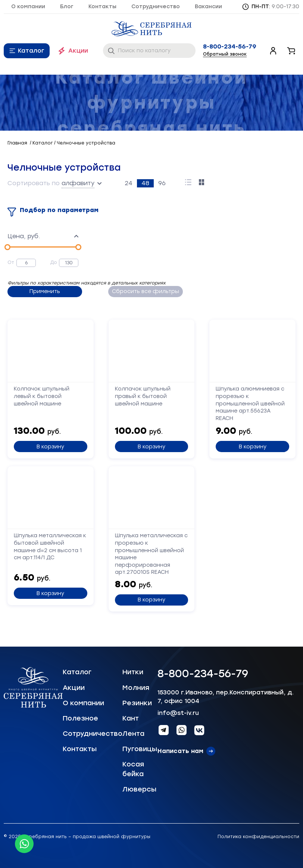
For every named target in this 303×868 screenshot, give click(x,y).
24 (129, 183)
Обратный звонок (225, 54)
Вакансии (208, 7)
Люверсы (139, 789)
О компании (28, 7)
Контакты (102, 7)
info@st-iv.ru (178, 713)
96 (162, 183)
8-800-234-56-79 (230, 47)
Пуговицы (140, 749)
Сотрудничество (156, 7)
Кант (131, 718)
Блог (67, 7)
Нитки (133, 672)
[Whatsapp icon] (24, 844)
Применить (45, 291)
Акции (78, 51)
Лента (133, 734)
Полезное (80, 718)
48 (145, 183)
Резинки (137, 703)
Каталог (31, 51)
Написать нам (180, 751)
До (54, 262)
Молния (136, 688)
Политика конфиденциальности (258, 837)
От (11, 262)
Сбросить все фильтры (146, 291)
